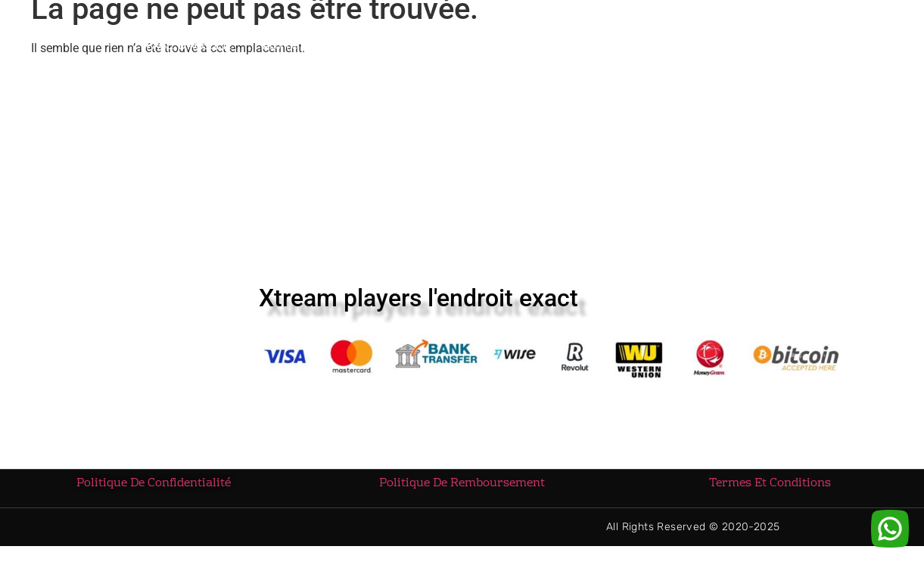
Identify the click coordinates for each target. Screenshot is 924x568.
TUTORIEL (593, 49)
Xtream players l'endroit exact (418, 305)
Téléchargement (495, 48)
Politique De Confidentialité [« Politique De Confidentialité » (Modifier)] (154, 490)
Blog (667, 48)
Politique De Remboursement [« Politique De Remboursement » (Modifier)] (462, 490)
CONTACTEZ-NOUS (756, 48)
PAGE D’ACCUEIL (188, 48)
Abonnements (293, 48)
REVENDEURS (392, 48)
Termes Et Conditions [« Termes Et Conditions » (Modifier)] (770, 490)
